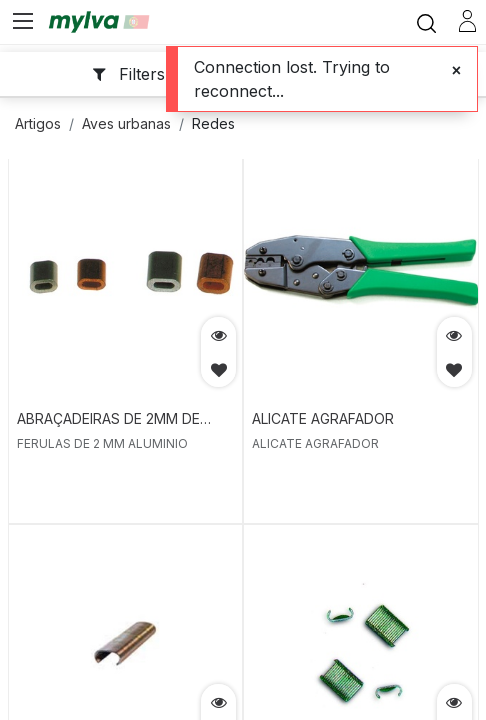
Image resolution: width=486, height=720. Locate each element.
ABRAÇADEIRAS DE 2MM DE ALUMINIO (108, 420)
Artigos (38, 123)
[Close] (456, 70)
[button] (218, 369)
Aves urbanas (126, 123)
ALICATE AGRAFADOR (323, 418)
